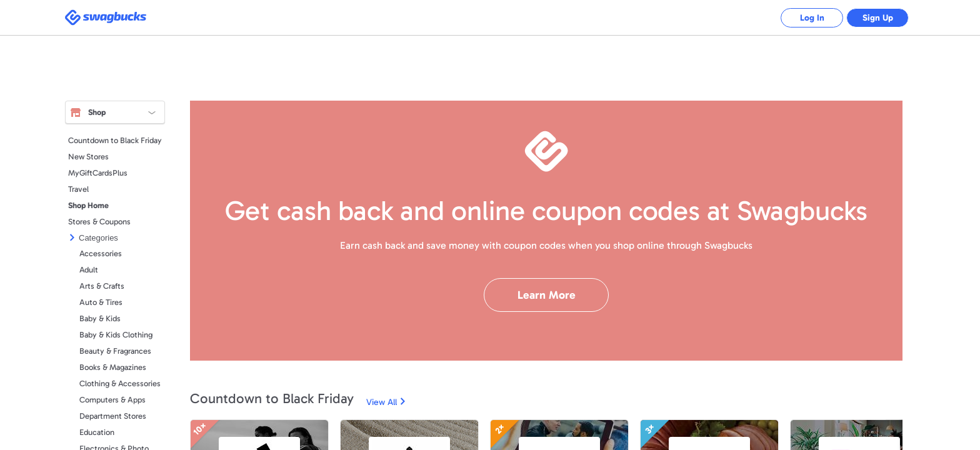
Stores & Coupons (99, 222)
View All (382, 402)
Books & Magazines (113, 367)
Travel (78, 189)
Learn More (547, 295)
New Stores (88, 157)
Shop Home (88, 205)
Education (97, 432)
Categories (98, 238)
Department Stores (113, 416)
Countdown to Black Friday (115, 140)
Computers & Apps (112, 400)
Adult (89, 270)
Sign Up (878, 18)
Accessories (101, 253)
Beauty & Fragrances (115, 351)
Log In (812, 18)
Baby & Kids (100, 318)
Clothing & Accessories (120, 383)
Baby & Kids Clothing (116, 335)
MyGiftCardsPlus (98, 173)
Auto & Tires (101, 302)
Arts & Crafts (102, 286)
